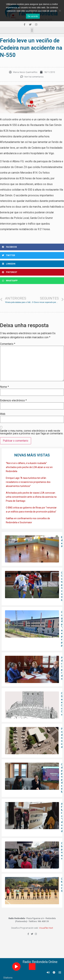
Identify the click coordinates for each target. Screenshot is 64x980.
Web (3, 414)
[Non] (60, 11)
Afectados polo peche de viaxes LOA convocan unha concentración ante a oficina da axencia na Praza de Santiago (31, 497)
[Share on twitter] (32, 255)
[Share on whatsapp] (32, 281)
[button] (32, 30)
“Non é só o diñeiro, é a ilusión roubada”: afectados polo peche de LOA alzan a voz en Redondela (29, 467)
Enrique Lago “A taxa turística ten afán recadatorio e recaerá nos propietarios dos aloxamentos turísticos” (28, 482)
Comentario (8, 344)
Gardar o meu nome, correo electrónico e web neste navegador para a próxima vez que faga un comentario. (32, 432)
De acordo (33, 16)
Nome (4, 387)
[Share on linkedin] (32, 264)
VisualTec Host (46, 928)
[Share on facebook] (32, 247)
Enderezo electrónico (13, 401)
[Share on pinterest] (32, 272)
